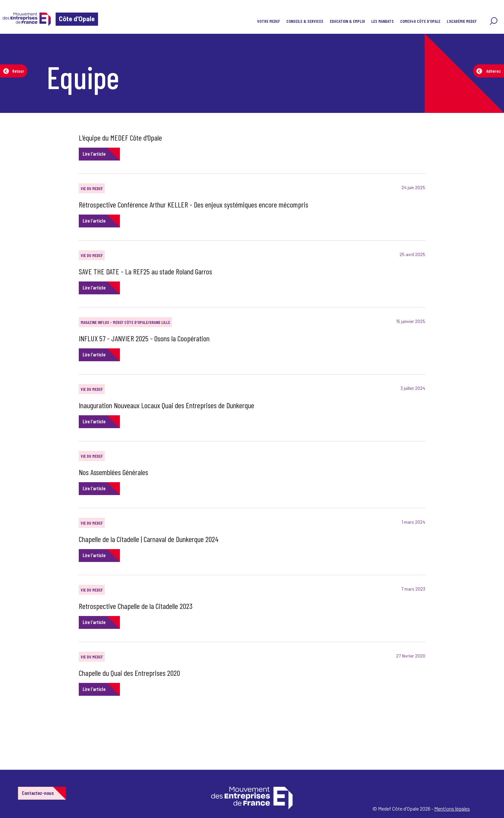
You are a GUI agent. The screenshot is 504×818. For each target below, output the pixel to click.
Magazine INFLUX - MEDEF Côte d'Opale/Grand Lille (125, 322)
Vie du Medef (92, 188)
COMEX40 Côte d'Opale (420, 21)
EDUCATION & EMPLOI (347, 21)
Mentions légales (452, 809)
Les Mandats (382, 21)
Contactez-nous (38, 793)
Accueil (15, 43)
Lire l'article (94, 154)
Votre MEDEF (269, 21)
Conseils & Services (305, 21)
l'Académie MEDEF (462, 21)
